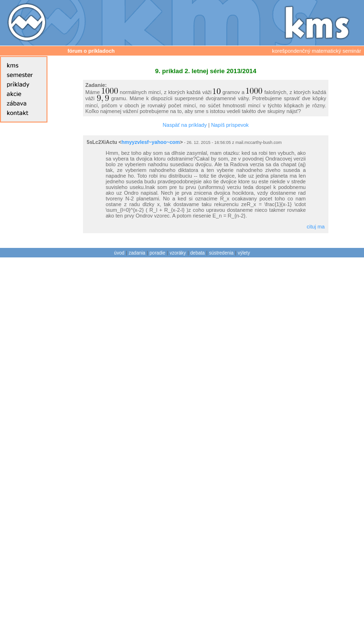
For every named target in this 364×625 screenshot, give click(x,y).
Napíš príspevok (230, 125)
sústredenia (221, 253)
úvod (119, 253)
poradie (157, 253)
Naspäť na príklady (185, 125)
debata (198, 253)
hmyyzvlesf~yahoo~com (151, 142)
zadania (137, 253)
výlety (244, 253)
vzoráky (177, 253)
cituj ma (316, 227)
